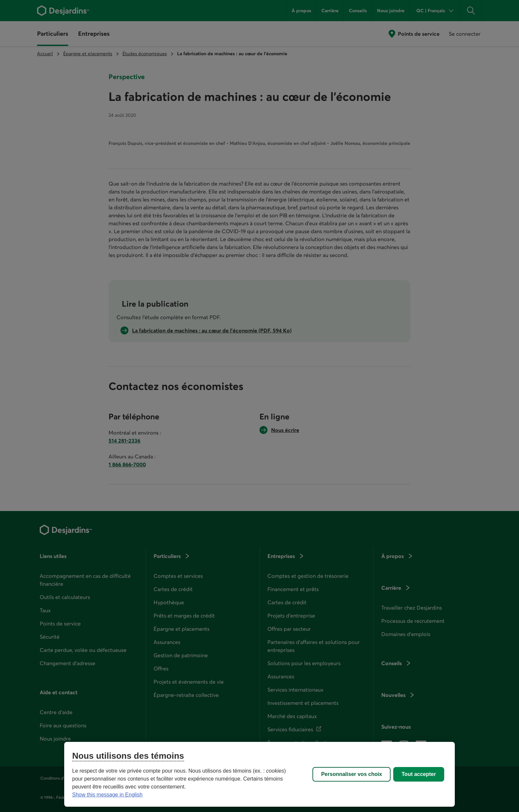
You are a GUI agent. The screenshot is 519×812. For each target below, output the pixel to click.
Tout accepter (419, 774)
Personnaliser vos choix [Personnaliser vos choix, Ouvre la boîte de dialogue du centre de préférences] (352, 774)
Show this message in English (107, 795)
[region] (259, 774)
